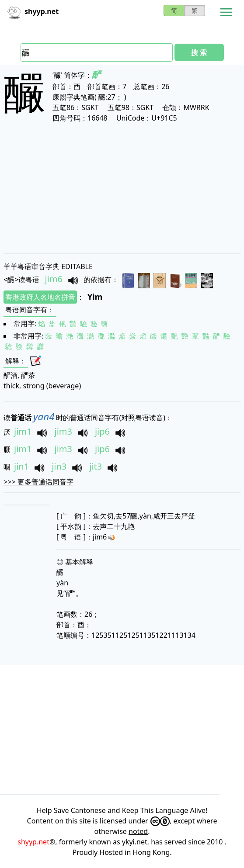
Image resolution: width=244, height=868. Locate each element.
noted (138, 831)
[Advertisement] (122, 188)
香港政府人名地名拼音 (40, 297)
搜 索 (199, 52)
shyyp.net (33, 842)
